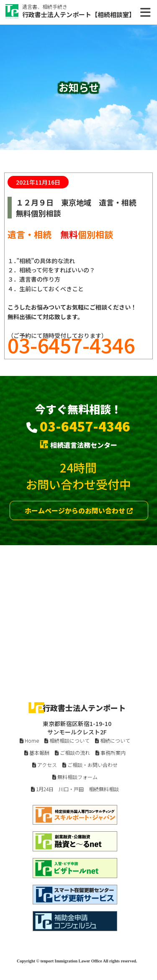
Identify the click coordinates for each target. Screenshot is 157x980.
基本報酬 (37, 753)
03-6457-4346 (85, 426)
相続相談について (67, 740)
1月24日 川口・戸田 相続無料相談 (75, 789)
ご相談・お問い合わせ (90, 765)
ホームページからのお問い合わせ (79, 510)
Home (29, 740)
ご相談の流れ (72, 753)
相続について (113, 740)
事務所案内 (111, 753)
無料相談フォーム (75, 777)
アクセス (45, 765)
